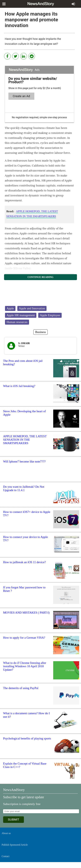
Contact (6, 856)
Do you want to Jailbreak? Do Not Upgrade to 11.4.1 (24, 488)
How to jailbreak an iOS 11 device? (24, 562)
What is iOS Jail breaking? (19, 386)
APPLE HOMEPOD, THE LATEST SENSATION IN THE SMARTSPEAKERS (25, 440)
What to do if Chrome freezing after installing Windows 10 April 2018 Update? (25, 666)
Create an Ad (21, 96)
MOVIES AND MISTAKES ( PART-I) (26, 613)
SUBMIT (13, 820)
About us (6, 833)
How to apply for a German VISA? (24, 638)
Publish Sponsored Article (15, 845)
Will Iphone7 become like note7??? (24, 461)
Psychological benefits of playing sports (27, 738)
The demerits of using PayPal (21, 688)
